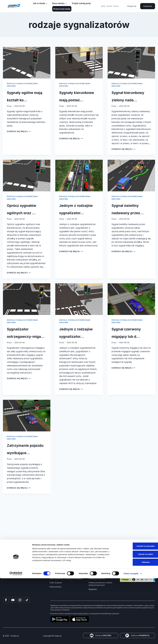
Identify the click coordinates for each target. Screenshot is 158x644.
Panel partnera (55, 587)
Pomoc (116, 6)
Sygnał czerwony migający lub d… (130, 369)
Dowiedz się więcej (19, 139)
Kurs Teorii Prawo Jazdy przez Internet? (66, 570)
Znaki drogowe (56, 583)
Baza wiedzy (58, 3)
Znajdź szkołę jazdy (81, 3)
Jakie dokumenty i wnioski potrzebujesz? (66, 578)
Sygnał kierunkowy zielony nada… (128, 103)
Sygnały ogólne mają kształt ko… (24, 99)
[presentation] (27, 63)
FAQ (90, 574)
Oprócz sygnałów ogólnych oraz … (21, 231)
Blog (103, 6)
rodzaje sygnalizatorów (19, 84)
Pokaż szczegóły (131, 639)
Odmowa (137, 628)
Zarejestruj (148, 6)
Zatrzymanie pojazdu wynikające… (26, 496)
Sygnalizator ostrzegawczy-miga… (26, 365)
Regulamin (93, 589)
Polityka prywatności (97, 578)
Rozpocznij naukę (62, 9)
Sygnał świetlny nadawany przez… (126, 231)
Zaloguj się (132, 6)
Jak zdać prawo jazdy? (59, 574)
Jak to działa (39, 3)
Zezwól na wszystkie (137, 612)
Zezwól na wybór (137, 620)
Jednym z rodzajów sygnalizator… (77, 231)
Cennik (109, 6)
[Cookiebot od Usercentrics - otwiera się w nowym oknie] (16, 639)
